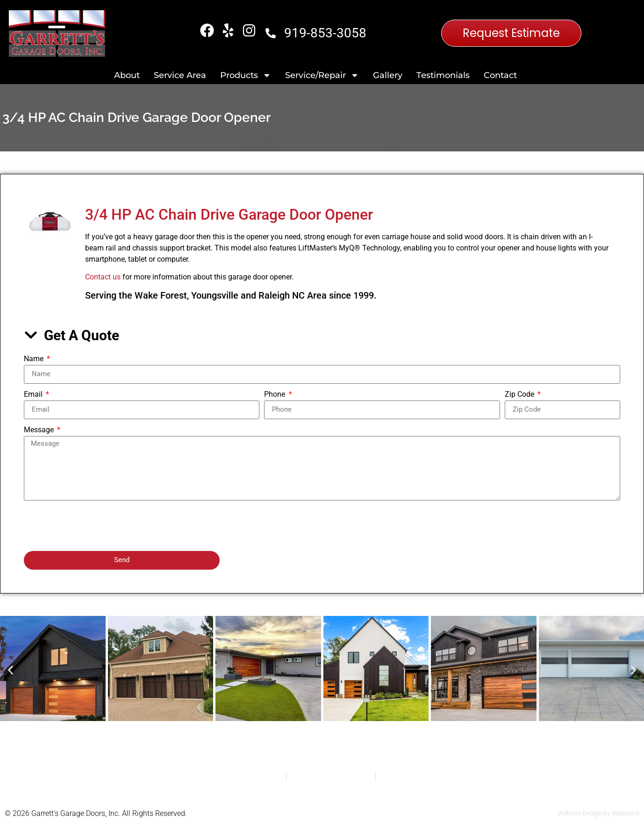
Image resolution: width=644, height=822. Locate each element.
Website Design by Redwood (598, 813)
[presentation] (95, 526)
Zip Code (520, 395)
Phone (275, 395)
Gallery (388, 75)
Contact (500, 75)
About (127, 75)
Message (40, 430)
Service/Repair (322, 75)
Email (34, 395)
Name (35, 359)
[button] (11, 670)
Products (246, 75)
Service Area (180, 75)
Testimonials (443, 75)
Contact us (103, 277)
